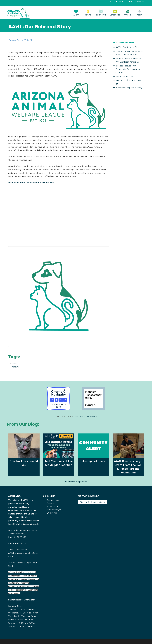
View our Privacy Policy (88, 417)
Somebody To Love (124, 76)
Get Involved (101, 11)
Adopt (76, 11)
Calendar (51, 503)
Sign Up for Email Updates (92, 502)
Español (122, 1)
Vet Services (115, 11)
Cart (142, 1)
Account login (53, 500)
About (140, 11)
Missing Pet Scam (93, 461)
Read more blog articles (76, 482)
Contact (130, 1)
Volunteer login (54, 510)
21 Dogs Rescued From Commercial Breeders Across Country (128, 69)
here (77, 417)
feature (15, 367)
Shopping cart (53, 506)
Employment (52, 513)
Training (128, 11)
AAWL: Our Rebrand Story (128, 47)
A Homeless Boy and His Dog (129, 88)
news (14, 364)
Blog (137, 1)
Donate (88, 11)
